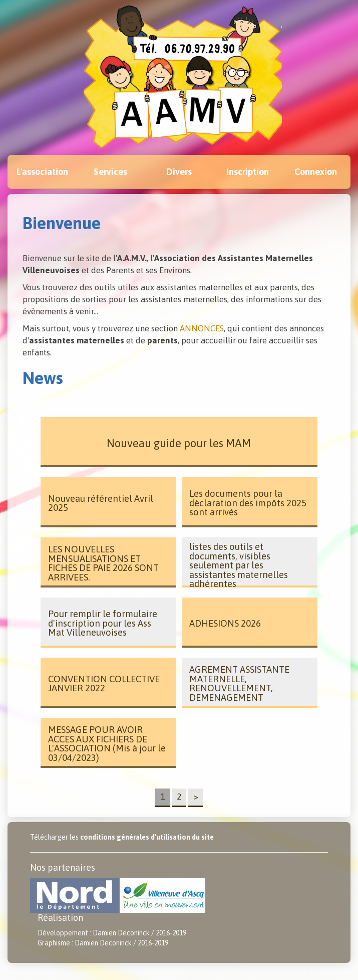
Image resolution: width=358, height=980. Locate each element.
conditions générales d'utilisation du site (147, 837)
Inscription (248, 172)
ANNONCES (202, 328)
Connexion (316, 172)
